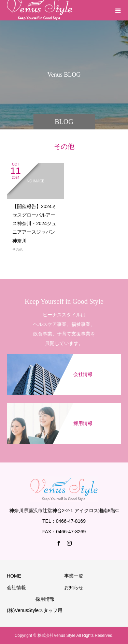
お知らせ (74, 587)
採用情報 (45, 599)
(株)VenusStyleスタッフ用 (35, 610)
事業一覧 (74, 576)
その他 (17, 249)
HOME (14, 576)
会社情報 (16, 587)
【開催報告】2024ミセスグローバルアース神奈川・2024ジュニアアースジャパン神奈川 (34, 224)
